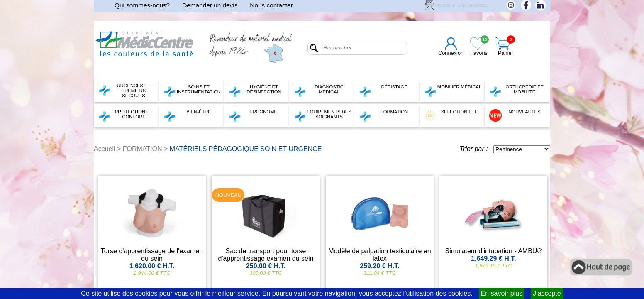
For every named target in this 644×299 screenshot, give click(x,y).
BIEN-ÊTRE (187, 115)
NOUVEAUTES (515, 115)
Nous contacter (271, 5)
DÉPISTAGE (383, 91)
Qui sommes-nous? (142, 5)
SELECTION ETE (451, 115)
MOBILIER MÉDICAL (453, 91)
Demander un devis (210, 5)
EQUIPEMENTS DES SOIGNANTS (323, 115)
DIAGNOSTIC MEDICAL (319, 91)
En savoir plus (502, 293)
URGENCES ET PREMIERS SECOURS (124, 91)
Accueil (105, 149)
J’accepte (547, 293)
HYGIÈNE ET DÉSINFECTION (255, 91)
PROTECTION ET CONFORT (125, 115)
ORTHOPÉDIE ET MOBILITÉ (516, 91)
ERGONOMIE (254, 115)
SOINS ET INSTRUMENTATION (192, 91)
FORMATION (383, 115)
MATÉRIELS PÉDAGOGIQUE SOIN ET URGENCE (246, 149)
